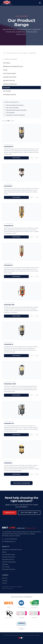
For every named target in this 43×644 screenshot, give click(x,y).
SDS (32, 158)
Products (5, 580)
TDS (37, 158)
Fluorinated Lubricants (10, 95)
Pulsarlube (7, 87)
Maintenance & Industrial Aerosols (13, 66)
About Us (5, 578)
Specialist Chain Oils (9, 80)
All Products (7, 63)
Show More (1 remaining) (22, 483)
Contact (4, 583)
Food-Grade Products (10, 73)
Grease (5, 70)
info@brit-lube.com (10, 541)
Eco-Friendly (7, 91)
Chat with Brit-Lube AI (29, 513)
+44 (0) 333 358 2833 (11, 539)
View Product (16, 158)
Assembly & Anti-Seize (10, 77)
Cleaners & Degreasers (10, 84)
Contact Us (10, 513)
